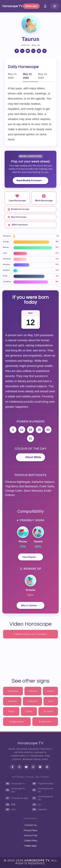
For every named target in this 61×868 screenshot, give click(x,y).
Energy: (6, 242)
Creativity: (7, 282)
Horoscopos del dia (43, 790)
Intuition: (7, 264)
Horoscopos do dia (42, 798)
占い (37, 805)
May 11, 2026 (13, 76)
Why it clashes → (30, 605)
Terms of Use (30, 836)
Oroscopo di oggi (17, 798)
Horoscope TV (12, 6)
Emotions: (7, 259)
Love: (5, 253)
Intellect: (7, 270)
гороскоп (39, 810)
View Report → (30, 557)
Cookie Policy (30, 841)
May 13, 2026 (43, 76)
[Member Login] (45, 6)
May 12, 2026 (28, 76)
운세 (10, 810)
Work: (5, 276)
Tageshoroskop (43, 784)
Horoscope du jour (15, 790)
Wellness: (7, 236)
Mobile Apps (31, 6)
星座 (10, 805)
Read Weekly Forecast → (30, 180)
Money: (6, 247)
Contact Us (30, 825)
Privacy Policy (30, 830)
